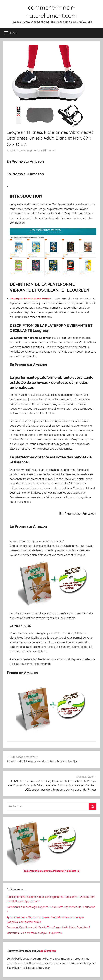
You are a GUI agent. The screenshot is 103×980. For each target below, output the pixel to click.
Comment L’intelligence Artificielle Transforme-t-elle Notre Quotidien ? (48, 927)
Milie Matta (49, 151)
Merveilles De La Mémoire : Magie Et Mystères (34, 933)
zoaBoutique (48, 951)
